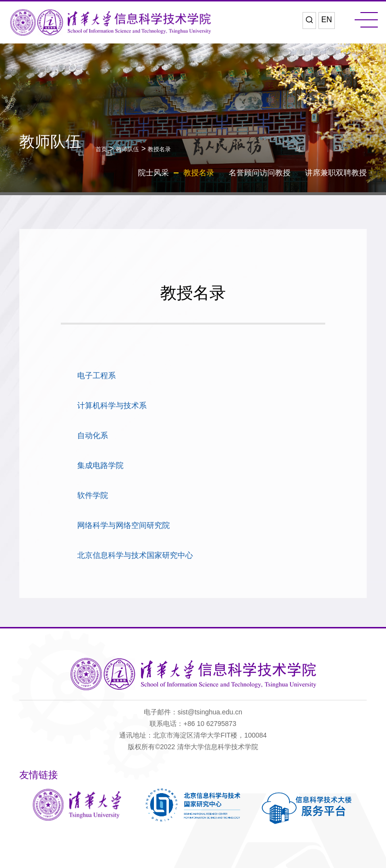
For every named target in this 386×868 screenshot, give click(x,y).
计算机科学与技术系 (112, 406)
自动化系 (93, 435)
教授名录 (159, 149)
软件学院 (93, 495)
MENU (366, 20)
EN (327, 20)
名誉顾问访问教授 (260, 173)
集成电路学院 (100, 465)
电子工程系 (96, 376)
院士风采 (153, 173)
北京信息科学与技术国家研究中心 (135, 555)
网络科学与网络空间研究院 (124, 525)
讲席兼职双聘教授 (336, 173)
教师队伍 (127, 149)
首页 (101, 149)
